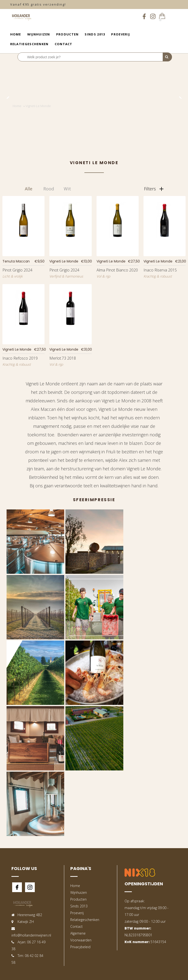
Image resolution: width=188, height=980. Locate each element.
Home (16, 34)
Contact (64, 44)
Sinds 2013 (95, 34)
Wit (67, 189)
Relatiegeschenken (29, 44)
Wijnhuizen (39, 34)
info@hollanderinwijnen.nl (31, 935)
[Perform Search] (167, 57)
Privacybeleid (80, 947)
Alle (29, 189)
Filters (154, 189)
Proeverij (121, 34)
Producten (67, 34)
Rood (49, 189)
